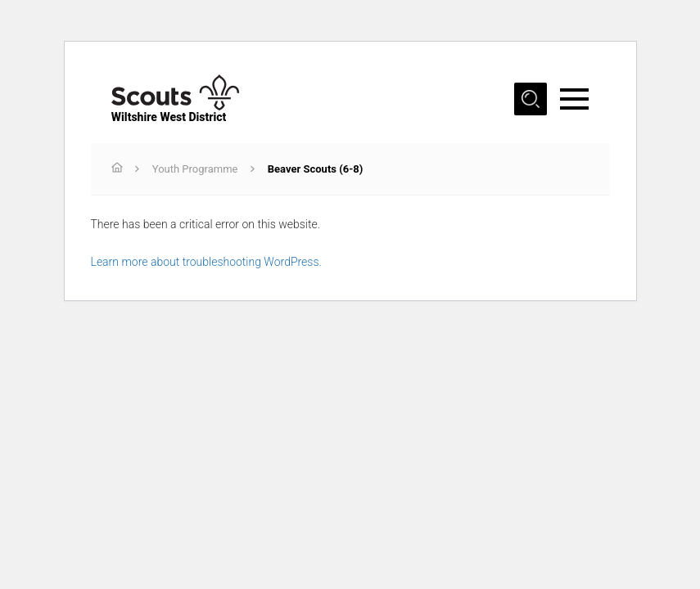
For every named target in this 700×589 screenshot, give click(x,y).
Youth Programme (195, 169)
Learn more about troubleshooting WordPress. (206, 262)
